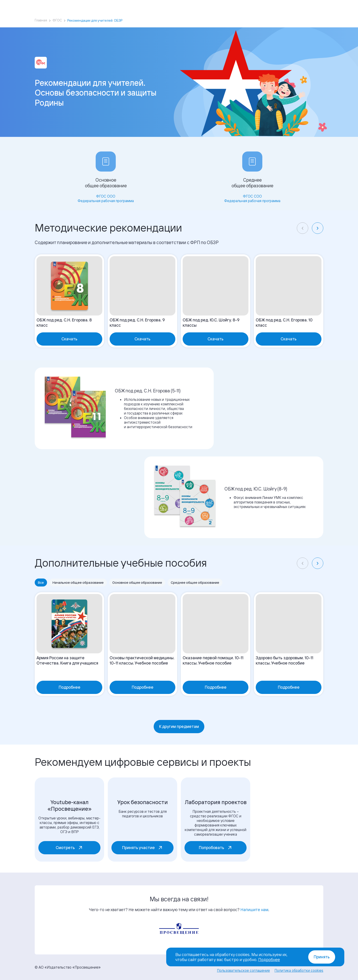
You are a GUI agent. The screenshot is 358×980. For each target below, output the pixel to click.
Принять (322, 957)
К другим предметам (179, 726)
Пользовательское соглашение (243, 970)
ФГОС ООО (106, 196)
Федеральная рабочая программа (106, 201)
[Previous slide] (303, 228)
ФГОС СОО (252, 196)
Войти (289, 7)
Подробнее (269, 959)
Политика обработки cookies (299, 970)
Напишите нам (254, 910)
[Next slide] (318, 228)
